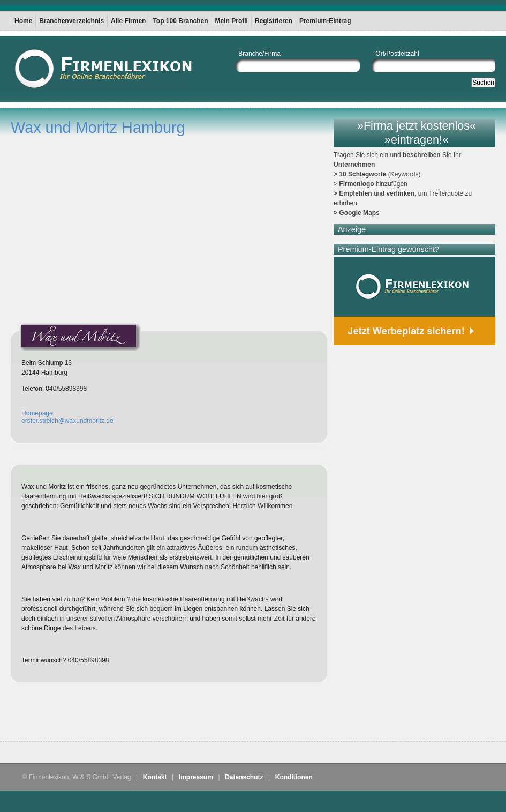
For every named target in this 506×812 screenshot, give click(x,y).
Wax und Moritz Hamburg (98, 128)
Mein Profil (232, 21)
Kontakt (155, 777)
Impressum (196, 777)
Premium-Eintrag (325, 21)
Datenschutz (244, 777)
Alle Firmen (128, 21)
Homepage (37, 413)
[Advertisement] (136, 714)
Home (23, 21)
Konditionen (294, 777)
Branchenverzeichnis (71, 21)
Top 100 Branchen (180, 21)
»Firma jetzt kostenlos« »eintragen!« (417, 133)
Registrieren (274, 21)
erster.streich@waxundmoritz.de (67, 421)
